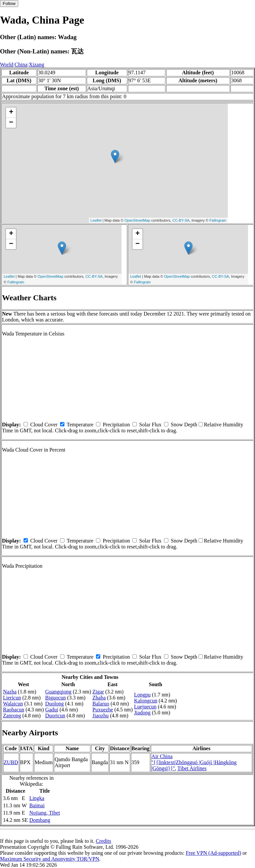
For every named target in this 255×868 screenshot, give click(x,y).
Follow (9, 3)
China (21, 65)
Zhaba (99, 698)
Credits (103, 841)
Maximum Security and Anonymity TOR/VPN (50, 859)
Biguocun (55, 698)
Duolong (54, 704)
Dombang (40, 820)
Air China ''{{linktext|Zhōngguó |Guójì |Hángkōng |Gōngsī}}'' (194, 762)
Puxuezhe (103, 710)
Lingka (37, 798)
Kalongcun (146, 701)
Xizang (37, 65)
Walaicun (13, 704)
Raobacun (14, 710)
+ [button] (11, 112)
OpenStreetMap (137, 220)
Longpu (142, 695)
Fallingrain (218, 220)
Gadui (52, 710)
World (7, 65)
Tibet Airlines (192, 768)
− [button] (11, 123)
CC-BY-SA (181, 220)
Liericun (12, 698)
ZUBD (11, 762)
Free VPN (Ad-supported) (213, 853)
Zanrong (12, 716)
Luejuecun (145, 707)
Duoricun (55, 716)
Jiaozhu (100, 716)
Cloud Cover (44, 425)
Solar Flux (150, 425)
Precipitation (116, 425)
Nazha (10, 692)
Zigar (98, 692)
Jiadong (142, 713)
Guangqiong (58, 692)
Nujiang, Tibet (44, 813)
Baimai (37, 805)
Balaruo (101, 704)
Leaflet (96, 220)
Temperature (80, 425)
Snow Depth (184, 425)
